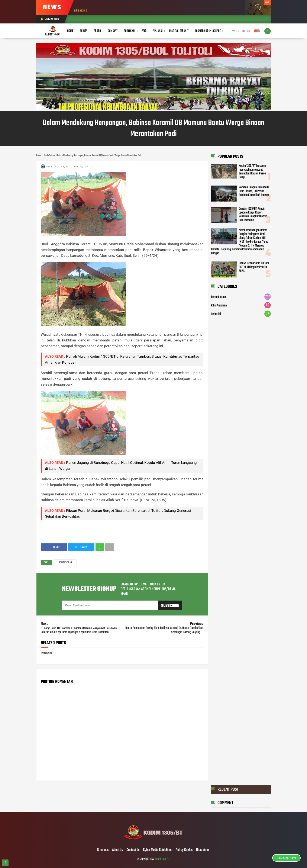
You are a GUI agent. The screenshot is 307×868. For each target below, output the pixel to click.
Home (70, 31)
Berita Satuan (65, 563)
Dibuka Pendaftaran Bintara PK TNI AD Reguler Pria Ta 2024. (254, 267)
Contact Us (133, 850)
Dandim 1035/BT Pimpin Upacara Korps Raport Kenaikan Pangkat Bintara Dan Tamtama (253, 215)
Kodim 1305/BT (163, 859)
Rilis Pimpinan (219, 306)
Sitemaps (103, 850)
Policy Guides (184, 850)
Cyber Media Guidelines (158, 850)
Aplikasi (158, 31)
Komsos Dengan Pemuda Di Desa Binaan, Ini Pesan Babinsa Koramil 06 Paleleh (254, 191)
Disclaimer (203, 850)
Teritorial (216, 314)
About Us (118, 850)
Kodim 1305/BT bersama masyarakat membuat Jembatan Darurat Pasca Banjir (252, 172)
